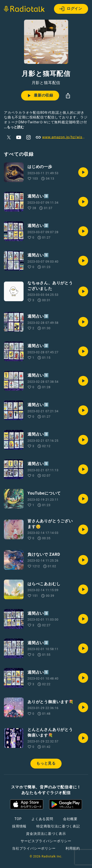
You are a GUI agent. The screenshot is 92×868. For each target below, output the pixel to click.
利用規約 (73, 848)
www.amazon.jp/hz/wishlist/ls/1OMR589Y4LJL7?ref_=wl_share (62, 137)
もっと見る (46, 763)
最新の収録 (40, 96)
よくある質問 (42, 819)
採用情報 (19, 826)
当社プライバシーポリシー (34, 848)
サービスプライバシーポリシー (46, 841)
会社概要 (70, 819)
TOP (18, 819)
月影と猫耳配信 (46, 83)
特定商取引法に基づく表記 (58, 826)
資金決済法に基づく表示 (46, 834)
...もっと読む (14, 127)
